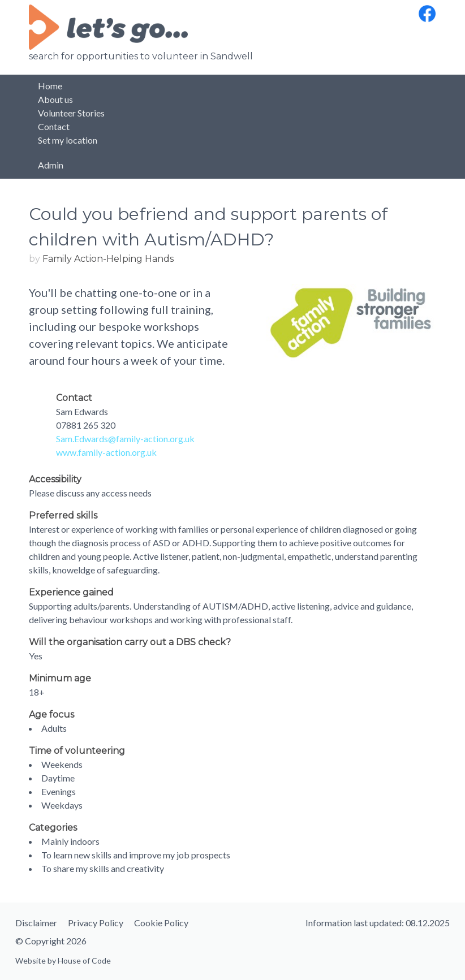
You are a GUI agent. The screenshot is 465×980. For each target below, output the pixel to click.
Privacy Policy (96, 923)
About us (55, 99)
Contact (54, 126)
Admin (51, 165)
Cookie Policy (161, 923)
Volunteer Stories (71, 113)
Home (50, 86)
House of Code (84, 960)
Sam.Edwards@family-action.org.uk (125, 439)
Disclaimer (36, 923)
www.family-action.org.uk (106, 452)
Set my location (68, 140)
